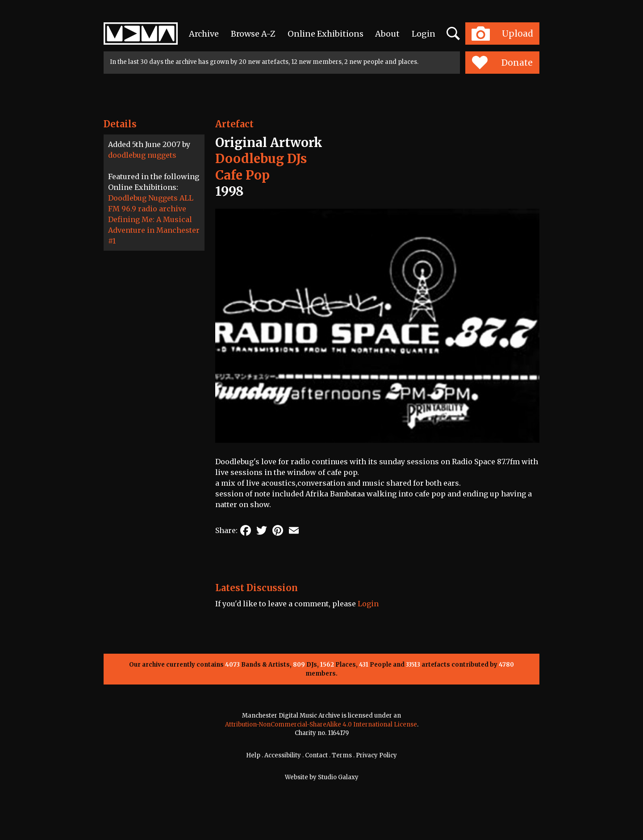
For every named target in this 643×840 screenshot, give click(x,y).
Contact (316, 755)
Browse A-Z (253, 34)
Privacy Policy (376, 755)
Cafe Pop (242, 175)
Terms (342, 755)
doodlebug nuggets (142, 155)
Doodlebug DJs (261, 159)
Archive (204, 34)
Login (424, 34)
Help (253, 755)
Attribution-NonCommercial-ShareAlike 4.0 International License (321, 724)
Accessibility (283, 755)
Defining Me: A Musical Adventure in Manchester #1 (154, 230)
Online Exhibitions (326, 34)
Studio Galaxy (338, 777)
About (387, 34)
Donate (502, 63)
